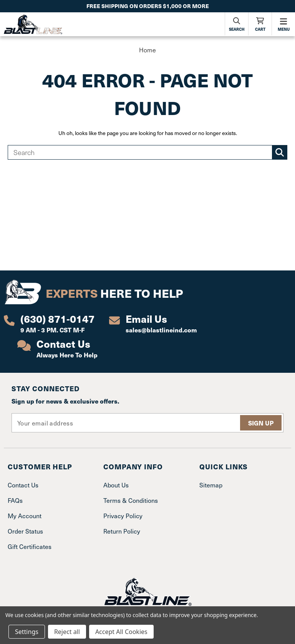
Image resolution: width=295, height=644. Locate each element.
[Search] (237, 24)
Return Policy (122, 531)
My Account (25, 516)
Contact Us (23, 485)
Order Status (25, 531)
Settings (27, 632)
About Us (116, 485)
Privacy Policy (123, 516)
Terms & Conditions (131, 500)
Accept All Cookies (121, 632)
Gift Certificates (30, 546)
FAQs (15, 500)
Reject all (67, 632)
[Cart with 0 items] (260, 24)
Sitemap (211, 485)
